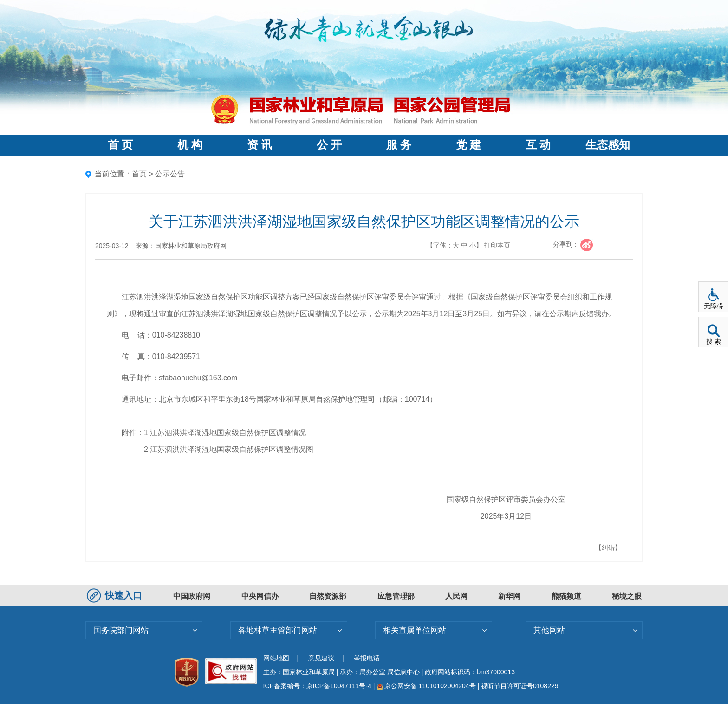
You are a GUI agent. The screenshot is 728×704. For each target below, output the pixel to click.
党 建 (468, 145)
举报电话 (367, 658)
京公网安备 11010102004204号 (426, 686)
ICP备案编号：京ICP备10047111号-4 (318, 686)
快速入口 (116, 595)
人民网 (456, 596)
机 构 (190, 145)
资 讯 (260, 145)
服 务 (399, 145)
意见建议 (321, 658)
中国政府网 (192, 596)
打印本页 (497, 245)
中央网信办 (260, 596)
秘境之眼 (627, 596)
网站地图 (276, 658)
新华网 (509, 596)
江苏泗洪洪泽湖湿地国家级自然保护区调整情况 (228, 433)
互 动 (538, 145)
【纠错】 (608, 548)
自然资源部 (328, 596)
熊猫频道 (566, 596)
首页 (139, 174)
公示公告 (170, 174)
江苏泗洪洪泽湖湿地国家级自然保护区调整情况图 (232, 449)
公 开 (329, 145)
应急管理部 (396, 596)
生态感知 (608, 145)
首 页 (120, 145)
